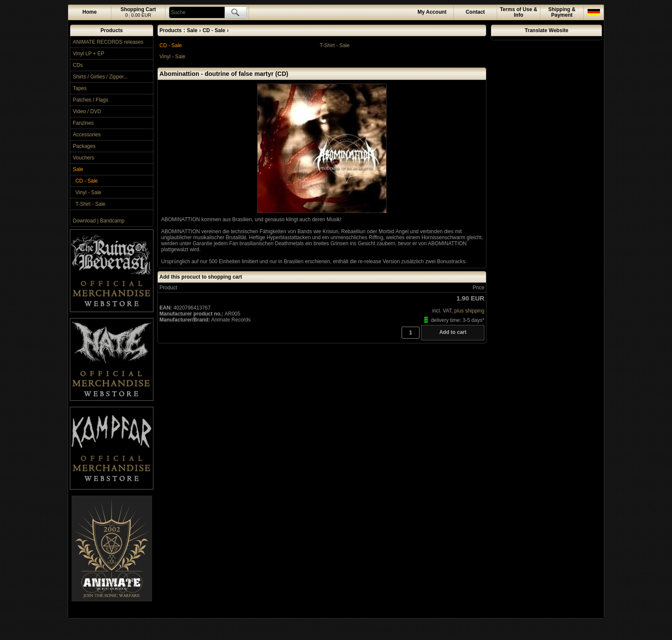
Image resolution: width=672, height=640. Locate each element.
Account (432, 12)
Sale (78, 169)
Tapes (80, 88)
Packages (84, 146)
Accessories (87, 135)
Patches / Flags (91, 100)
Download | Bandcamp (99, 221)
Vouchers (84, 158)
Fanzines (83, 123)
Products (111, 30)
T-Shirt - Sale (90, 204)
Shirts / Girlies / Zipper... (100, 77)
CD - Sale (87, 181)
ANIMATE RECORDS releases (108, 42)
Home (89, 12)
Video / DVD (87, 111)
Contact (475, 12)
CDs (78, 65)
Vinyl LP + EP (88, 54)
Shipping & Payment (562, 12)
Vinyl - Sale (88, 192)
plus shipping (469, 311)
